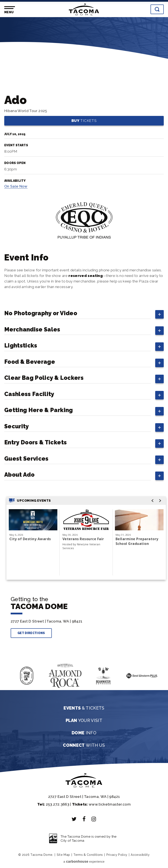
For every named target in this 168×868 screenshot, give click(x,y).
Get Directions (31, 633)
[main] (84, 305)
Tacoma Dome (84, 9)
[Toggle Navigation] (9, 10)
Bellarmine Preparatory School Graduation (137, 541)
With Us (84, 745)
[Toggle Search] (157, 9)
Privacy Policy (117, 855)
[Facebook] (84, 819)
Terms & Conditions (88, 855)
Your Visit (84, 720)
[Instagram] (94, 819)
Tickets (84, 121)
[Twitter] (74, 819)
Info (84, 733)
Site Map (63, 855)
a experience (84, 861)
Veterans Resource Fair (83, 539)
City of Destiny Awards (30, 539)
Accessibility (140, 855)
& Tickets (84, 708)
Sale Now (16, 186)
